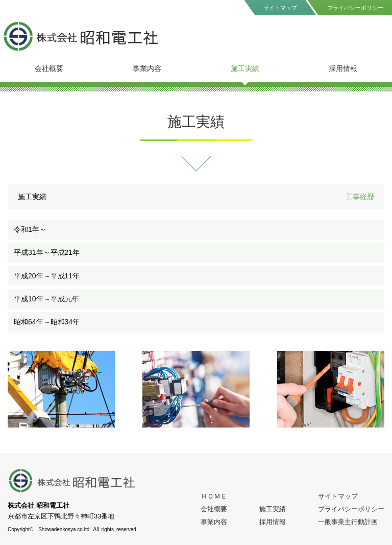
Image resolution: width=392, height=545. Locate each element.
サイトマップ (280, 8)
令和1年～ (30, 229)
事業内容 (147, 68)
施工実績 (245, 68)
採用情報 (343, 68)
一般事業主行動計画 (348, 522)
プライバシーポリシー (351, 509)
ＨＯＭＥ (214, 496)
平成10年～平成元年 (46, 299)
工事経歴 (360, 197)
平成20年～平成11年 (47, 276)
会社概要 (49, 68)
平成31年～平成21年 (47, 252)
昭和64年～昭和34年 (47, 322)
